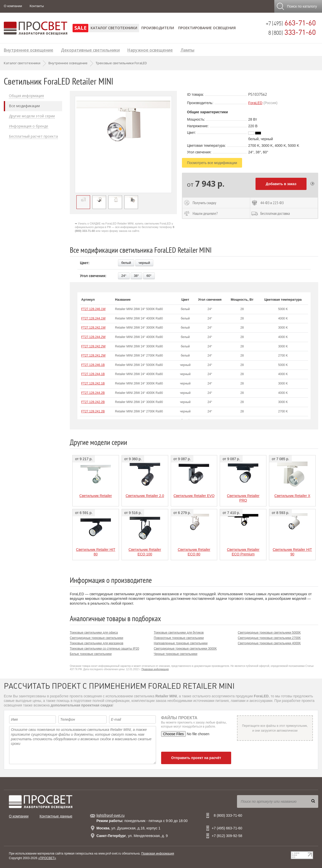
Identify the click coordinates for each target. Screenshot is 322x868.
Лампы (187, 49)
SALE (80, 28)
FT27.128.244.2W (93, 337)
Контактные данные (56, 816)
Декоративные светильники (90, 49)
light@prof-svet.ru (111, 815)
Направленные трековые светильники (181, 643)
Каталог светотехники (114, 28)
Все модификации (24, 106)
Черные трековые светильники (176, 654)
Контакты (37, 6)
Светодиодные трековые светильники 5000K (269, 633)
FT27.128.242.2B (93, 402)
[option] (123, 144)
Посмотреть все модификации (212, 163)
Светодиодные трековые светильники (97, 638)
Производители (158, 28)
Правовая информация (155, 669)
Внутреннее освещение (29, 49)
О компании (13, 6)
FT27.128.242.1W (93, 328)
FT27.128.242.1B (93, 383)
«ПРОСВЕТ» (47, 858)
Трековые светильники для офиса (94, 633)
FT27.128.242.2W (93, 346)
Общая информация (26, 96)
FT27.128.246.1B (93, 365)
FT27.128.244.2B (93, 393)
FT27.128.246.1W (93, 309)
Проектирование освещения (207, 28)
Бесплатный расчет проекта (33, 136)
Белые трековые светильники (91, 654)
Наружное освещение (150, 49)
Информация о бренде (29, 126)
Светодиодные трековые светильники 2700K (269, 638)
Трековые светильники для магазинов (97, 643)
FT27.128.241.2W (93, 356)
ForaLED (255, 103)
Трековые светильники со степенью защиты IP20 (104, 649)
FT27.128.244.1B (93, 374)
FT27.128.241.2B (93, 411)
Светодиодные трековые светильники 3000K (185, 649)
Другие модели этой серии (32, 116)
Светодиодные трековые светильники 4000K (269, 643)
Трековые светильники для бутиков (179, 633)
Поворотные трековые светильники (179, 638)
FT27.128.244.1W (93, 318)
